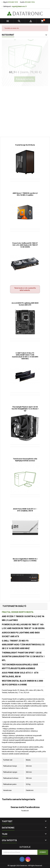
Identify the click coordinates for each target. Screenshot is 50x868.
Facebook (25, 811)
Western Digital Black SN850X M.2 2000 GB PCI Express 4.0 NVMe (25, 560)
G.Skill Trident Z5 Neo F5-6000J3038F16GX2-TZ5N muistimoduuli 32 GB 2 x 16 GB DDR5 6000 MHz (25, 356)
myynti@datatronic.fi (19, 6)
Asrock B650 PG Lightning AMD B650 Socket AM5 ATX (25, 304)
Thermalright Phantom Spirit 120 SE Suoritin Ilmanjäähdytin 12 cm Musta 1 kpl (25, 409)
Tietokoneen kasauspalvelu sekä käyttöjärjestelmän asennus (25, 460)
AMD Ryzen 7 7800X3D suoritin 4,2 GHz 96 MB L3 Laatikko (25, 194)
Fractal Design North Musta (25, 145)
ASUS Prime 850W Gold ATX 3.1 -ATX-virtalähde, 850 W (25, 510)
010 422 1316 (30, 2)
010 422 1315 (13, 2)
